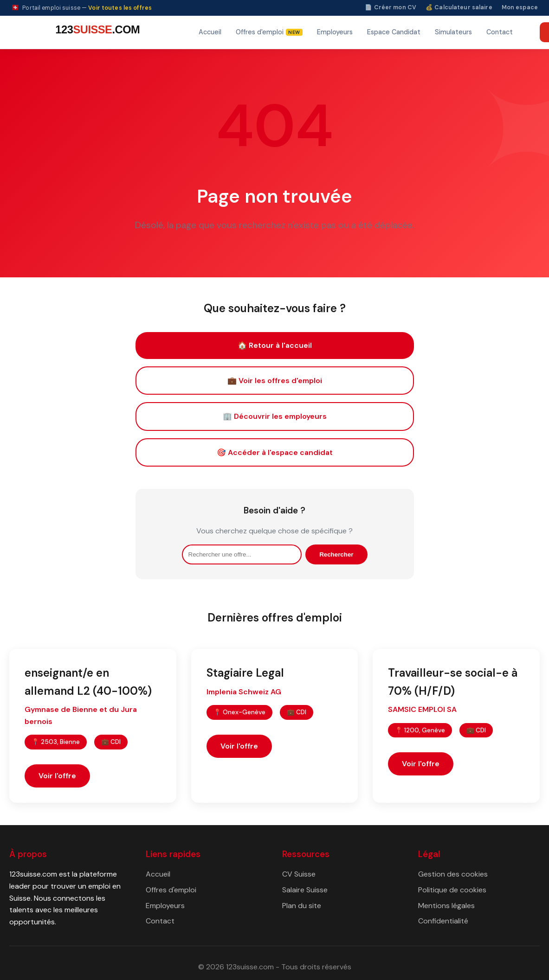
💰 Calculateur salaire (459, 7)
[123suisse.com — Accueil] (96, 32)
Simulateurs (453, 32)
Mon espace (520, 7)
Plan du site (302, 906)
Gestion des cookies (453, 874)
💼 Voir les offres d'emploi (275, 381)
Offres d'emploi (171, 890)
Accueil (210, 32)
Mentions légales (446, 906)
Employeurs (335, 32)
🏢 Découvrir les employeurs (275, 416)
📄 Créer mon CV (391, 7)
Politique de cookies (452, 890)
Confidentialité (443, 921)
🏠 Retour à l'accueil (275, 345)
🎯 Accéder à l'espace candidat (275, 452)
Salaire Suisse (305, 890)
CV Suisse (299, 874)
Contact (500, 32)
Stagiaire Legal (245, 673)
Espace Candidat (394, 32)
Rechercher (336, 554)
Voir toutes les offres (120, 8)
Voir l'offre (57, 776)
